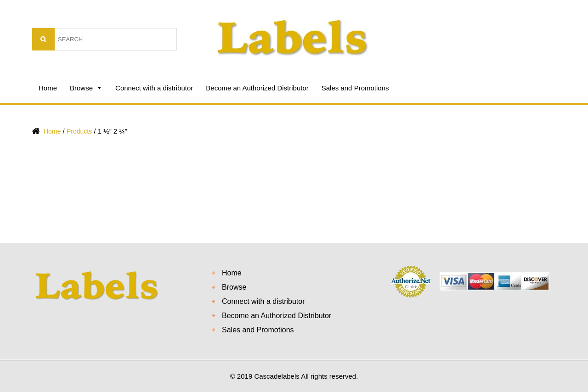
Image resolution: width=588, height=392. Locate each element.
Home (48, 88)
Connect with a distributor (154, 88)
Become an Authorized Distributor (257, 88)
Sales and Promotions (355, 88)
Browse (86, 88)
